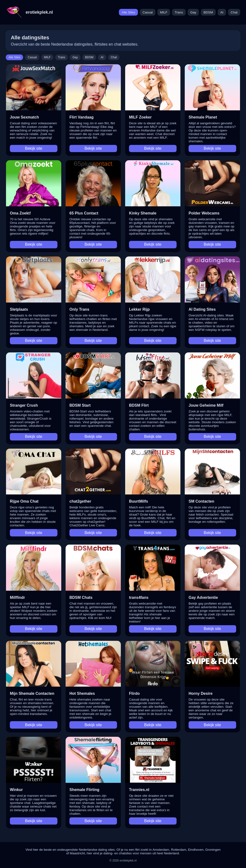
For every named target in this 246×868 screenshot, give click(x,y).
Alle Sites (128, 12)
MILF (164, 12)
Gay (193, 12)
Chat (234, 12)
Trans (179, 12)
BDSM (208, 12)
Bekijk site (34, 148)
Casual (148, 12)
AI (222, 12)
